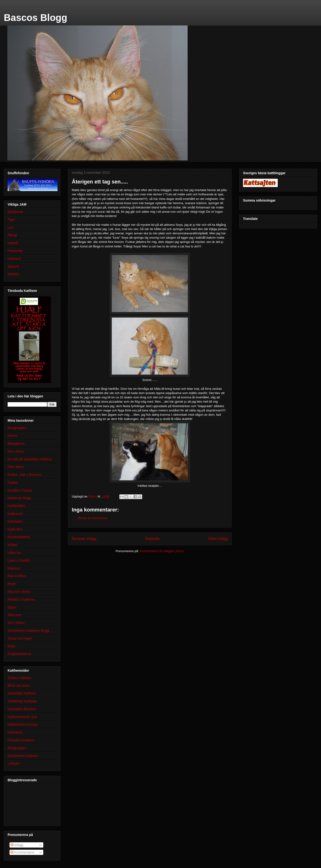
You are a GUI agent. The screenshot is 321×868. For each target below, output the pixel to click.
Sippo (12, 607)
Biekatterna (16, 444)
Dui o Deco (16, 451)
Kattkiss (13, 274)
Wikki (12, 646)
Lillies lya (14, 553)
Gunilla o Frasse (20, 490)
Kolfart (12, 545)
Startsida (152, 539)
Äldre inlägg (218, 539)
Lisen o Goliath (19, 560)
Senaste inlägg (84, 539)
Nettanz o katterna (21, 599)
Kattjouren (15, 514)
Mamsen (14, 568)
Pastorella (15, 251)
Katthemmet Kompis (23, 724)
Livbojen (14, 763)
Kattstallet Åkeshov (22, 709)
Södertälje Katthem (22, 693)
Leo (10, 227)
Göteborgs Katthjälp (22, 701)
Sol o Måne (16, 623)
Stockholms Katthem (23, 756)
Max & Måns (17, 576)
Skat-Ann (15, 615)
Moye (12, 584)
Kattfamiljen (16, 506)
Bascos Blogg (36, 18)
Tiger (11, 220)
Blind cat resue (19, 685)
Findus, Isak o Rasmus (24, 475)
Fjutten (13, 482)
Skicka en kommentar (93, 518)
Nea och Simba (19, 592)
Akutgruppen (17, 428)
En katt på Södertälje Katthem (30, 459)
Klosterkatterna (19, 537)
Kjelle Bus (15, 529)
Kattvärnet (15, 732)
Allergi (12, 235)
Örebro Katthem (19, 678)
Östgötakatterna (19, 654)
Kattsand (14, 259)
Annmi (12, 436)
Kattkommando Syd (22, 717)
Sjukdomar (16, 212)
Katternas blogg (19, 498)
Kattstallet (15, 521)
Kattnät (13, 243)
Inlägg (17, 845)
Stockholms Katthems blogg (28, 631)
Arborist (13, 266)
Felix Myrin (16, 467)
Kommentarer (22, 852)
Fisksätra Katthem (21, 740)
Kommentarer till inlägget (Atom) (162, 551)
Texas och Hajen (20, 638)
